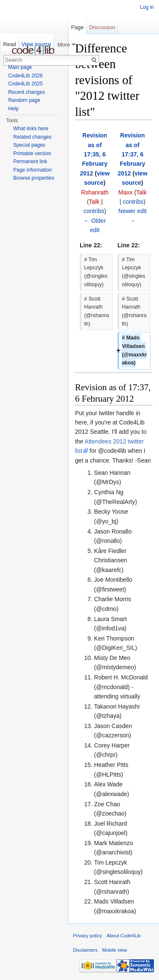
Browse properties (34, 178)
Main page (20, 67)
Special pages (29, 145)
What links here (31, 129)
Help (13, 109)
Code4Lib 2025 (25, 84)
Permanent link (30, 162)
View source (36, 44)
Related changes (32, 137)
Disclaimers (85, 950)
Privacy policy (87, 936)
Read (10, 44)
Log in (147, 7)
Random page (24, 100)
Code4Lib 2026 (25, 76)
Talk (94, 202)
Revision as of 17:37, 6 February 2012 (131, 154)
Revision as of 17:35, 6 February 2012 (93, 154)
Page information (32, 170)
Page (77, 27)
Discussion (102, 27)
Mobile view (114, 950)
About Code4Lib (124, 936)
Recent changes (26, 92)
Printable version (32, 153)
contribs (94, 211)
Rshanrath (95, 192)
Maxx (125, 192)
